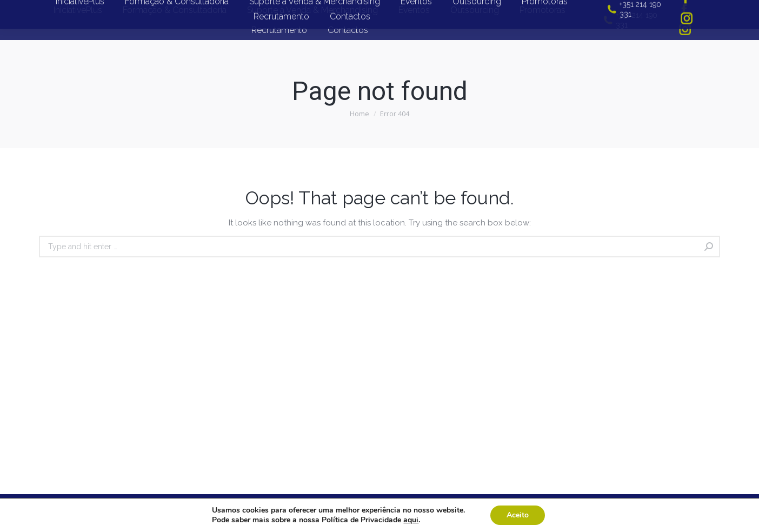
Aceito (518, 515)
